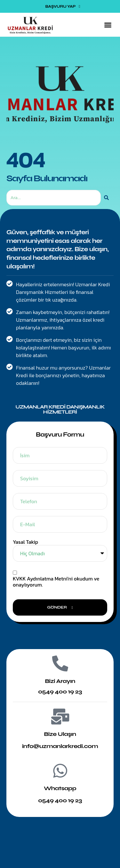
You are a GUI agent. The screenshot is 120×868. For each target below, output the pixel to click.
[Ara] (106, 198)
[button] (108, 25)
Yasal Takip (25, 542)
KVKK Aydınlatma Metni (40, 579)
